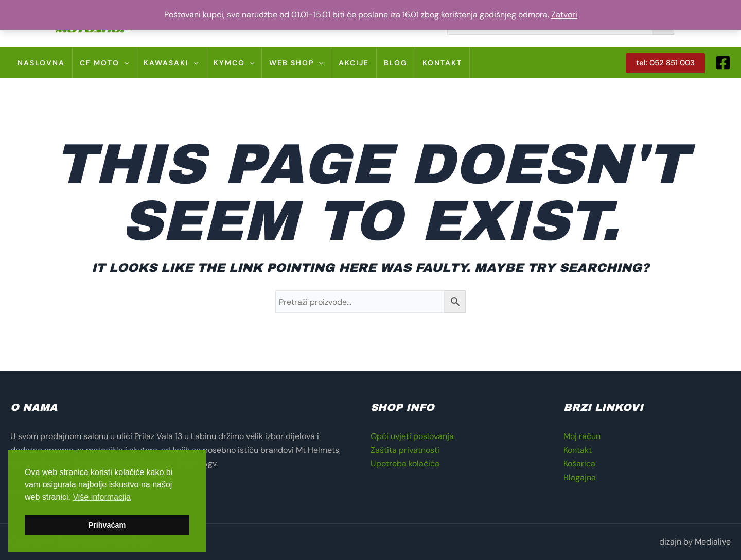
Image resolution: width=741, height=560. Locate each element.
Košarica (579, 463)
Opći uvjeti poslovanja (412, 436)
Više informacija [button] (102, 497)
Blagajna (580, 477)
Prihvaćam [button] (107, 525)
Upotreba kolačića (405, 463)
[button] (665, 63)
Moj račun (582, 436)
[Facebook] (723, 63)
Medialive (713, 542)
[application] (124, 63)
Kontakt (578, 450)
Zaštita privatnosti (405, 450)
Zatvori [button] (564, 15)
